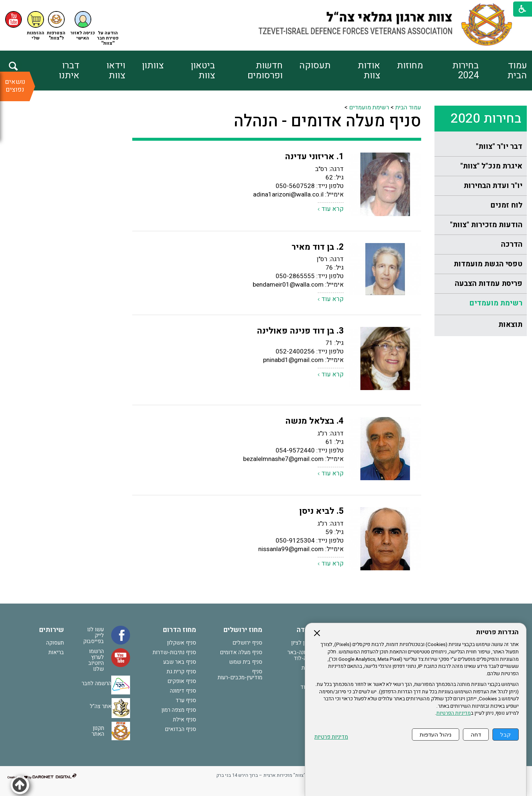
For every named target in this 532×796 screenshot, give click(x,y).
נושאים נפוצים (15, 86)
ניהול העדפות (436, 734)
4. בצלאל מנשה (314, 421)
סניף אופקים (182, 681)
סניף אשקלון (182, 643)
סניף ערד (186, 700)
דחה (476, 734)
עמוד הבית (517, 71)
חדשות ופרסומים (265, 71)
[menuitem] (503, 71)
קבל (506, 734)
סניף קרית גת (181, 672)
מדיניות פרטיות (331, 737)
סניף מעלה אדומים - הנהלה (328, 121)
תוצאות (510, 324)
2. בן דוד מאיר (318, 247)
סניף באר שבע (180, 662)
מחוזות (410, 66)
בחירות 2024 (465, 71)
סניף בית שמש (246, 662)
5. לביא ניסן (321, 511)
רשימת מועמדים (496, 303)
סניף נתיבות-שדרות (174, 652)
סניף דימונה (183, 691)
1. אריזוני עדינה (314, 157)
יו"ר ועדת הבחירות (493, 186)
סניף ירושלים (247, 643)
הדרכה (512, 244)
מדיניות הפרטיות (453, 713)
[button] (83, 26)
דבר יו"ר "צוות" (499, 146)
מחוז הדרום (180, 630)
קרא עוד (332, 209)
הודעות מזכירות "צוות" (486, 225)
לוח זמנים (506, 205)
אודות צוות (369, 71)
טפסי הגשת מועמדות (488, 264)
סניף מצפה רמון (179, 710)
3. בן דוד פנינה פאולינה (300, 331)
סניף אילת (185, 720)
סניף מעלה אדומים (241, 652)
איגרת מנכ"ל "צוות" (491, 166)
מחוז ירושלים (243, 630)
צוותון (153, 66)
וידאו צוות (116, 71)
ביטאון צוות (203, 71)
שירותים (52, 630)
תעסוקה (315, 66)
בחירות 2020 (486, 119)
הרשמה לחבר (96, 683)
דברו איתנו (69, 71)
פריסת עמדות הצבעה (489, 283)
